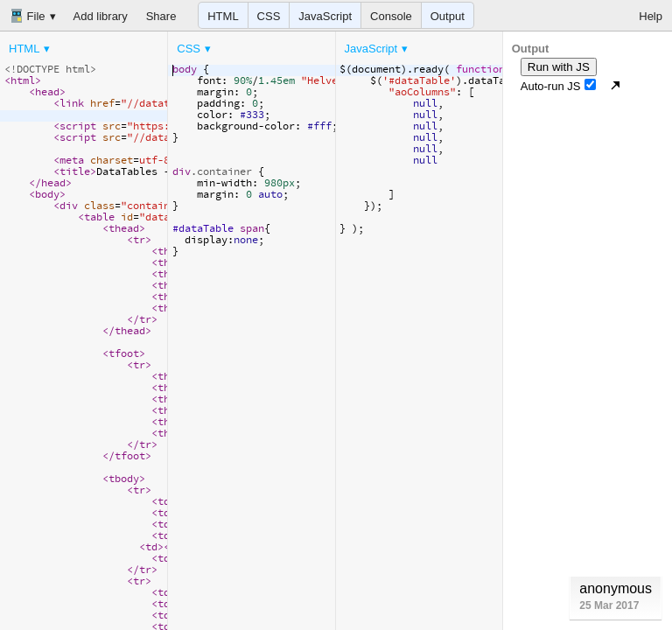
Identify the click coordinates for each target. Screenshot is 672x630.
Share (161, 16)
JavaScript (325, 16)
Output (448, 16)
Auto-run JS (559, 86)
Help (651, 16)
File (28, 16)
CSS (269, 16)
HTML (223, 16)
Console (391, 16)
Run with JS (559, 67)
